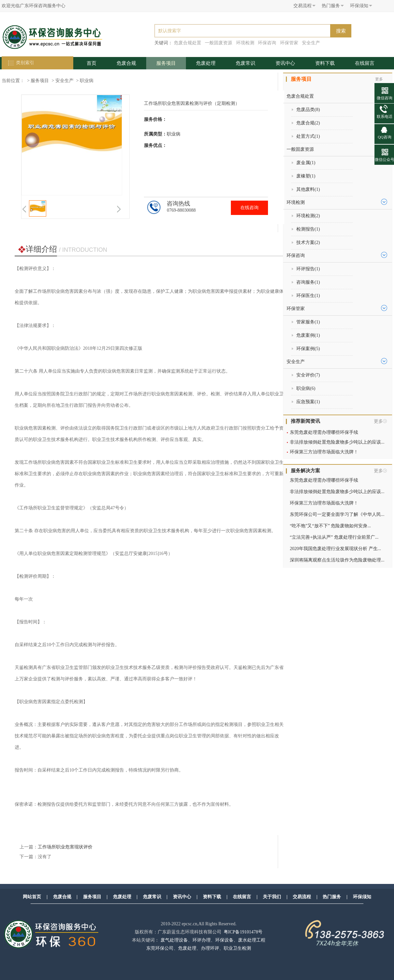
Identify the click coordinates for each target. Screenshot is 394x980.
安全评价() (308, 375)
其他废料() (308, 189)
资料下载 (325, 63)
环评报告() (308, 269)
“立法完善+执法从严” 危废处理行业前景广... (334, 537)
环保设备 (224, 940)
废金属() (306, 163)
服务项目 (166, 63)
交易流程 (302, 897)
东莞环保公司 (160, 948)
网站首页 (32, 897)
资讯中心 (285, 63)
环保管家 (289, 43)
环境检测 (245, 43)
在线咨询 (249, 208)
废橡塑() (306, 176)
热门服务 (332, 897)
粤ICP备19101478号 (243, 932)
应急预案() (308, 402)
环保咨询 (267, 43)
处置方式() (308, 136)
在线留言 (365, 63)
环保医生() (308, 296)
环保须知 (362, 897)
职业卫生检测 (237, 948)
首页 (91, 63)
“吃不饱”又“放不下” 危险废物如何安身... (330, 526)
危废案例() (308, 335)
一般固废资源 (218, 43)
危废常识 (246, 63)
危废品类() (308, 110)
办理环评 (210, 948)
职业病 (87, 81)
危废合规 (126, 63)
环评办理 (202, 940)
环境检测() (308, 216)
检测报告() (308, 229)
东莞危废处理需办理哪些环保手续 (324, 432)
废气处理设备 (174, 940)
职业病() (306, 388)
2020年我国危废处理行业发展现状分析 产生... (335, 549)
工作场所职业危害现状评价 (65, 847)
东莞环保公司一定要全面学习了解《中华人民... (337, 514)
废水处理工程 (252, 940)
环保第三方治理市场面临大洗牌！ (324, 452)
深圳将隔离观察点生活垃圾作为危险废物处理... (337, 560)
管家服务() (308, 322)
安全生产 (311, 43)
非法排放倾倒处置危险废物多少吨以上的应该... (337, 442)
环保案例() (308, 349)
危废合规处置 (188, 43)
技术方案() (308, 242)
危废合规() (308, 123)
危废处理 (206, 63)
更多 (378, 421)
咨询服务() (308, 282)
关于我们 (272, 897)
